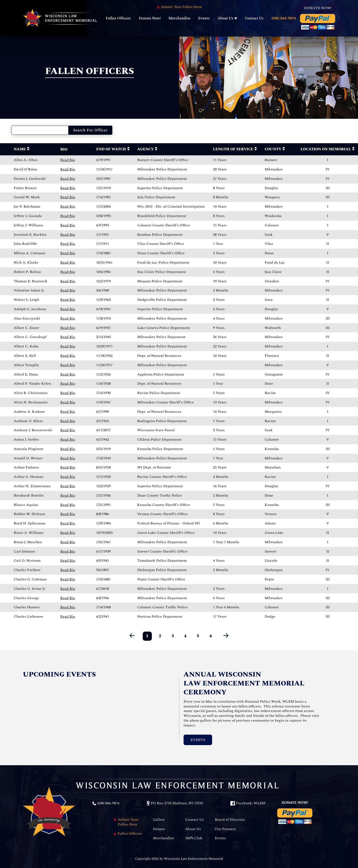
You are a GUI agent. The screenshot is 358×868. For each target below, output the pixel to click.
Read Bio (68, 160)
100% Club (194, 838)
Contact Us (254, 18)
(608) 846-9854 (284, 18)
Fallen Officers (118, 18)
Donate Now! (150, 18)
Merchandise (179, 18)
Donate (159, 829)
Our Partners (225, 829)
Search (90, 130)
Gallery (159, 820)
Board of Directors (230, 820)
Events (204, 18)
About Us (225, 18)
